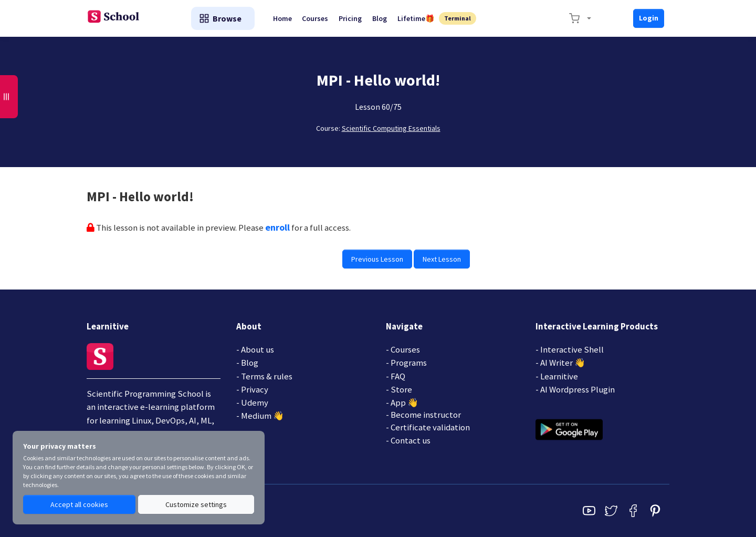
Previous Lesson (377, 259)
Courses (316, 18)
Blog (381, 18)
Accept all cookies (79, 504)
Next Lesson (442, 259)
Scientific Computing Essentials (391, 128)
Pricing (351, 18)
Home (283, 18)
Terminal (459, 18)
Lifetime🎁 (417, 18)
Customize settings (196, 504)
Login (649, 18)
